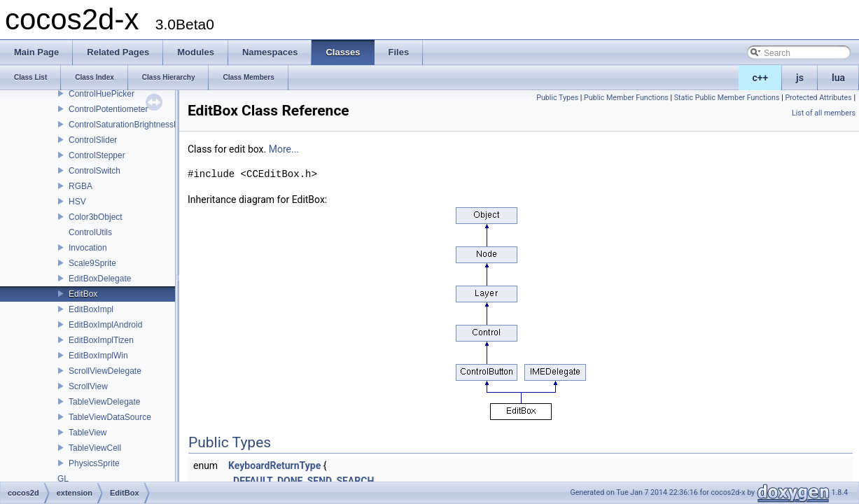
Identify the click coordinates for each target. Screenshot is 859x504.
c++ (761, 78)
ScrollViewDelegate (105, 371)
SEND (320, 481)
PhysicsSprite (94, 463)
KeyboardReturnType (274, 465)
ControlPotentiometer (108, 109)
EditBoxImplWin (98, 356)
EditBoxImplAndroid (105, 325)
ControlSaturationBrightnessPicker (133, 125)
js (800, 78)
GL (63, 479)
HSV (77, 202)
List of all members (824, 113)
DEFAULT (253, 481)
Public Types (557, 98)
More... (284, 149)
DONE (290, 481)
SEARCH (355, 481)
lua (838, 78)
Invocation (88, 248)
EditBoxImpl (91, 309)
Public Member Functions (626, 98)
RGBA (81, 186)
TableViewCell (95, 448)
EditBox (83, 294)
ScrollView (88, 386)
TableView (88, 433)
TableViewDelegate (105, 402)
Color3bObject (96, 217)
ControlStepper (97, 155)
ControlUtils (90, 232)
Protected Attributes (818, 98)
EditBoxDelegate (100, 279)
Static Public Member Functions (727, 98)
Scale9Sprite (92, 263)
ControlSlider (93, 140)
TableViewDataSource (110, 417)
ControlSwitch (95, 171)
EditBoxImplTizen (101, 340)
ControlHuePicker (102, 94)
